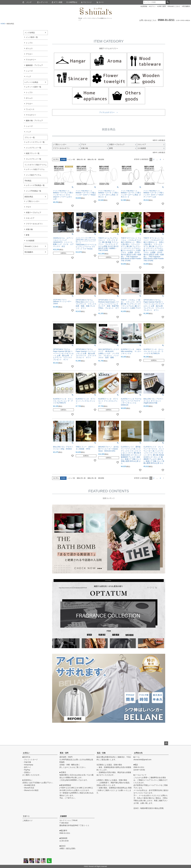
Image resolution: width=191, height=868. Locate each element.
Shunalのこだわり (174, 6)
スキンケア (30, 218)
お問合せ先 (138, 753)
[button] (163, 160)
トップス (29, 43)
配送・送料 (64, 753)
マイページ (86, 2)
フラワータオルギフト (34, 224)
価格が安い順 (81, 159)
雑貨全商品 (29, 197)
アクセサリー (31, 60)
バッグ (28, 76)
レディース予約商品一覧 (35, 185)
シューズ (29, 71)
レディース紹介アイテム (35, 169)
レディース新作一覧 (33, 87)
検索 (168, 2)
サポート (26, 816)
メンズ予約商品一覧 (33, 191)
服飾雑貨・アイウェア (34, 65)
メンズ (27, 2)
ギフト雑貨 (57, 2)
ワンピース (30, 109)
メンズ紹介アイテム (33, 175)
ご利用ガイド (28, 821)
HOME (3, 24)
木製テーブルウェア (33, 213)
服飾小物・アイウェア (34, 121)
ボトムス (29, 48)
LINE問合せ (72, 2)
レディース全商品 (31, 82)
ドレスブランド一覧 (33, 159)
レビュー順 (71, 159)
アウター (29, 54)
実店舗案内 (186, 6)
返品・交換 (101, 753)
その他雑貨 (30, 241)
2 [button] (154, 159)
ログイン (153, 6)
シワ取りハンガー (33, 201)
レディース (42, 2)
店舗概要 (63, 816)
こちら (71, 767)
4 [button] (160, 159)
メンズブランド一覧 (33, 148)
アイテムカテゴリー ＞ (109, 112)
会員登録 (144, 6)
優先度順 (101, 159)
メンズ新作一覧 (32, 37)
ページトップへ (166, 743)
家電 (28, 235)
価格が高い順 (92, 159)
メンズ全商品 (30, 33)
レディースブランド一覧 (35, 142)
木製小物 (29, 229)
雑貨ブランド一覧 (33, 153)
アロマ (28, 207)
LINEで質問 (162, 6)
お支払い (26, 753)
